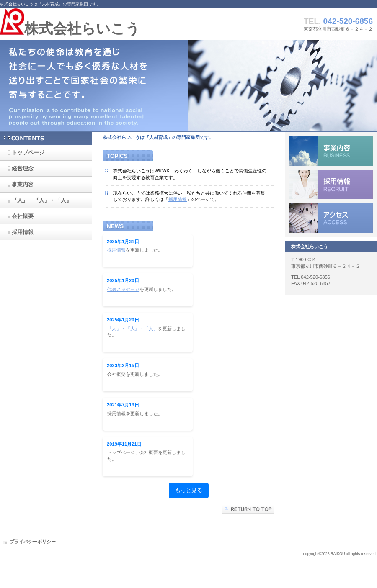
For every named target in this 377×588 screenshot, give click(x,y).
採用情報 (178, 199)
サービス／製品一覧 (331, 151)
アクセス (331, 218)
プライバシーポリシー (33, 542)
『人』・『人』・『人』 (133, 329)
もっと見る (189, 490)
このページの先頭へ (248, 509)
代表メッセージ (123, 289)
